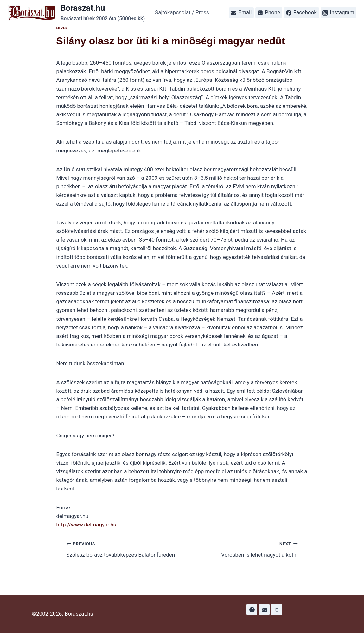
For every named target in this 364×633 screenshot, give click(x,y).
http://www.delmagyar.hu (86, 525)
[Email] (264, 610)
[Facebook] (252, 610)
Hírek (62, 28)
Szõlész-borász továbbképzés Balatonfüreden (122, 549)
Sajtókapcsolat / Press (182, 12)
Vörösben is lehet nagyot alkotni (243, 549)
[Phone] (277, 610)
